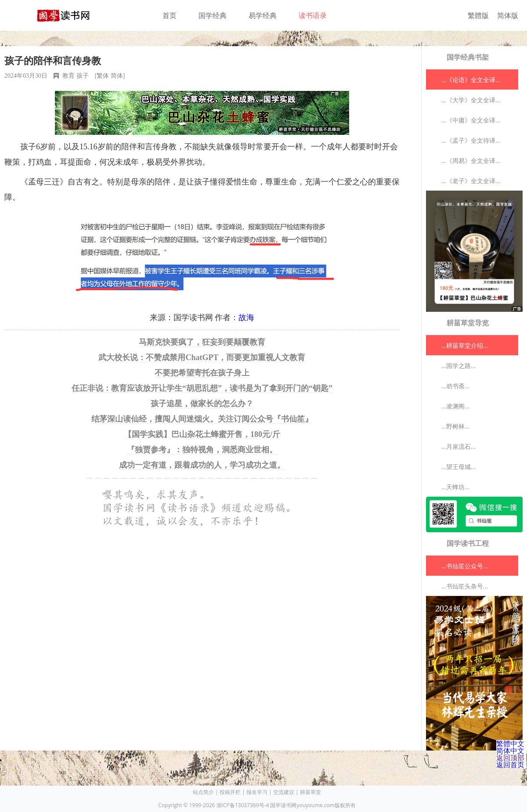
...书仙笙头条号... (465, 586)
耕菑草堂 (310, 792)
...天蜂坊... (455, 487)
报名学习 (257, 792)
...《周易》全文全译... (471, 161)
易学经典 (263, 15)
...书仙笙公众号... (465, 566)
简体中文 (510, 751)
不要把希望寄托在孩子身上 (202, 373)
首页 (170, 15)
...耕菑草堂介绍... (465, 345)
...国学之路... (458, 366)
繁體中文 (510, 743)
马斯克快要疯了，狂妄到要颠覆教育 (202, 342)
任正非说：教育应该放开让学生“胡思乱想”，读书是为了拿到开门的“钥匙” (202, 388)
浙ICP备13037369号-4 (243, 805)
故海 (246, 318)
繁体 (103, 76)
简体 (117, 76)
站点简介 (203, 792)
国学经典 (213, 15)
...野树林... (455, 426)
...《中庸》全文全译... (471, 120)
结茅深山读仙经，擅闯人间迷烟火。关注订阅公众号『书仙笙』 (202, 419)
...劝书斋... (455, 386)
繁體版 (478, 15)
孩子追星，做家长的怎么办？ (202, 404)
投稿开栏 (230, 792)
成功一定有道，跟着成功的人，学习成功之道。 (202, 465)
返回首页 (510, 765)
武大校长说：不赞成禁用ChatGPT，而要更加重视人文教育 (202, 357)
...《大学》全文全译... (471, 100)
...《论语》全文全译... (471, 80)
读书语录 (313, 15)
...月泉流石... (458, 446)
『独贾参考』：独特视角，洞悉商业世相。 (202, 450)
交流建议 (284, 792)
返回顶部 (510, 758)
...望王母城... (458, 467)
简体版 (508, 15)
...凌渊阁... (455, 406)
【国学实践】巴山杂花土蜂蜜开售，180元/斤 (202, 434)
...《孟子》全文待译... (471, 140)
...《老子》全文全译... (471, 181)
